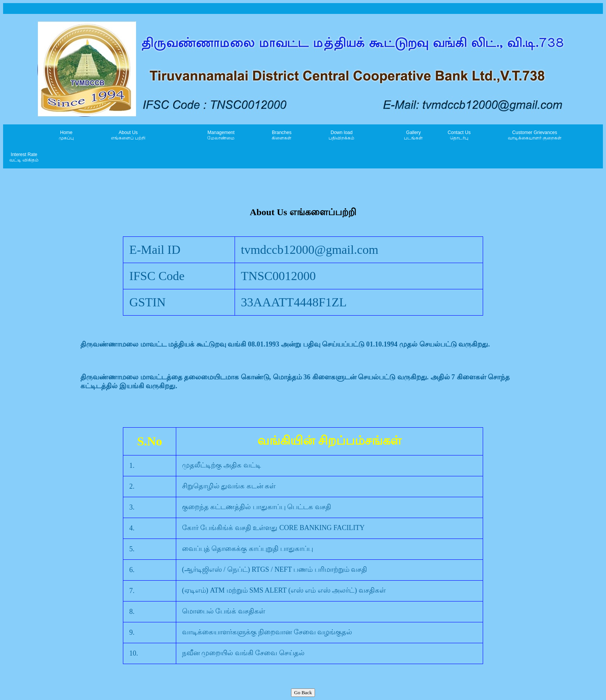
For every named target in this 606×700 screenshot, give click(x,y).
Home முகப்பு (66, 135)
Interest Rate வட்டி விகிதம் (24, 157)
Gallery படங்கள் (413, 135)
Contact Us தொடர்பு (459, 135)
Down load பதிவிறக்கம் (341, 135)
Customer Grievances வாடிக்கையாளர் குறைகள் (535, 135)
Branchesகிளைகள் (282, 135)
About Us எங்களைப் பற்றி (128, 135)
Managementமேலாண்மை (221, 135)
